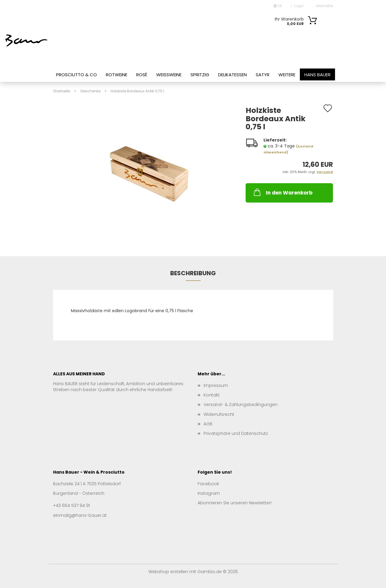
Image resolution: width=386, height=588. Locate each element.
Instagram (209, 493)
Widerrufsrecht (219, 414)
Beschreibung (193, 273)
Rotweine (117, 75)
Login (297, 6)
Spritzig (200, 75)
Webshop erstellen (168, 572)
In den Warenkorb (283, 192)
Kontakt (212, 395)
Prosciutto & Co (76, 75)
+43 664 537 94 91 (72, 505)
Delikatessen (232, 75)
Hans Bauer (317, 75)
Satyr (263, 75)
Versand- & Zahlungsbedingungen (241, 405)
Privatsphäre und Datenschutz (236, 433)
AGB (208, 424)
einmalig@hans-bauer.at (80, 515)
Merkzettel (323, 6)
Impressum (216, 385)
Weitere (287, 75)
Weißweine (169, 75)
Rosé (142, 75)
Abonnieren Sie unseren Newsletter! (235, 503)
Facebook (208, 484)
